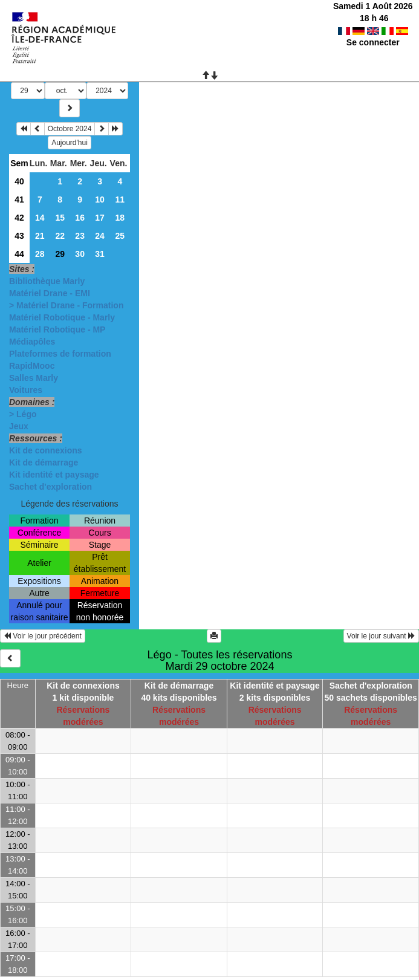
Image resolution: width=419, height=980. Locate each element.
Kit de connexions (46, 450)
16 (80, 218)
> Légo (23, 414)
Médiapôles (32, 342)
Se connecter (373, 42)
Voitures (26, 390)
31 (100, 254)
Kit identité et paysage (54, 475)
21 (40, 236)
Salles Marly (34, 378)
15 (60, 218)
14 (40, 218)
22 (60, 236)
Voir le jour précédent (43, 636)
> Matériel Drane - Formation (66, 305)
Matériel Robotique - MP (57, 329)
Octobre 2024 (70, 129)
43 (19, 236)
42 (19, 218)
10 (100, 200)
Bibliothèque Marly (47, 281)
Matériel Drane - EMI (50, 293)
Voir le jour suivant (381, 636)
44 (19, 254)
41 (19, 200)
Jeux (19, 426)
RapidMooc (32, 366)
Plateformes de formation (60, 354)
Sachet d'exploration (50, 487)
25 (120, 236)
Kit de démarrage (44, 462)
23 (80, 236)
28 (40, 254)
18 (120, 218)
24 (100, 236)
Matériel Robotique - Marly (62, 317)
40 (19, 181)
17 (100, 218)
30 (80, 254)
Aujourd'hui (70, 143)
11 (120, 200)
